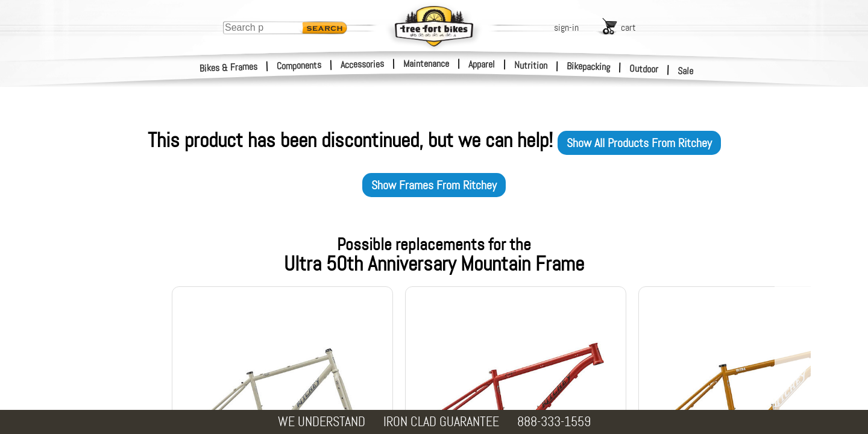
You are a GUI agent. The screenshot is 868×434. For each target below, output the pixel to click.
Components (299, 65)
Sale (686, 71)
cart (628, 27)
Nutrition (531, 65)
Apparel (482, 64)
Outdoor (644, 69)
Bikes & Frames (229, 68)
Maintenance (426, 64)
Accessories (362, 64)
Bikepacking (589, 67)
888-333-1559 (554, 422)
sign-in (566, 27)
